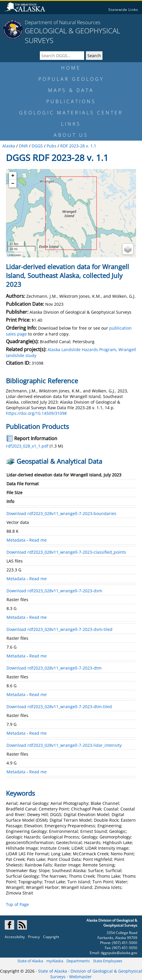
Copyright (51, 937)
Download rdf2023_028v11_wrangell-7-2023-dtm (54, 668)
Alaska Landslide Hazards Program (82, 350)
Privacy (34, 937)
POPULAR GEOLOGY (71, 79)
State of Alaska (30, 961)
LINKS (71, 124)
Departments (78, 961)
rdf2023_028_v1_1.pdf (27, 446)
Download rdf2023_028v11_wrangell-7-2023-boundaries (61, 513)
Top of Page (17, 904)
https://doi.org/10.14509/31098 (36, 413)
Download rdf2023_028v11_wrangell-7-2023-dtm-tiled (59, 707)
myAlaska (55, 961)
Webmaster (80, 977)
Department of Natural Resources (63, 22)
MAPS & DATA (71, 90)
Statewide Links (123, 10)
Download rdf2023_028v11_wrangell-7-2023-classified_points (66, 552)
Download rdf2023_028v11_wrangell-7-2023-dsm (54, 591)
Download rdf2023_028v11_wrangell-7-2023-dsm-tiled (59, 629)
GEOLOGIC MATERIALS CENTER (71, 113)
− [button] (13, 184)
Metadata (16, 540)
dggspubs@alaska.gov (119, 953)
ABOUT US (71, 135)
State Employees (108, 961)
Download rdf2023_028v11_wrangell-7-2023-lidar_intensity (64, 745)
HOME (71, 68)
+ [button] (13, 176)
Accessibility (15, 937)
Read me (38, 540)
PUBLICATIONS (71, 101)
